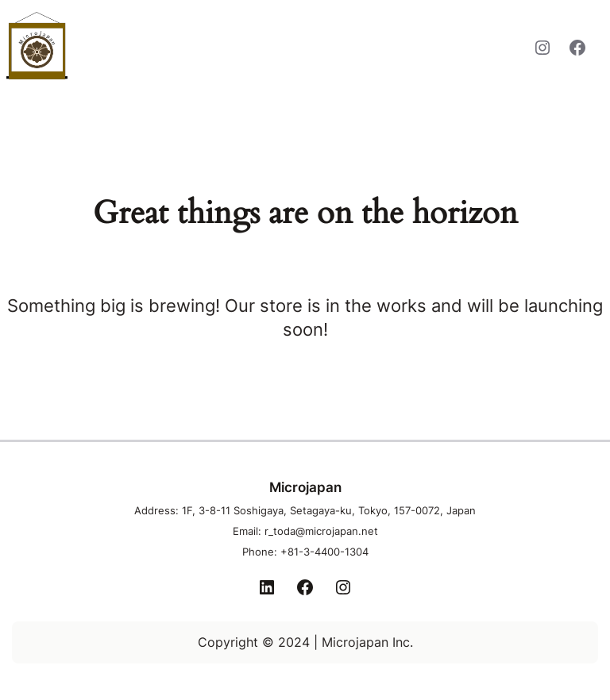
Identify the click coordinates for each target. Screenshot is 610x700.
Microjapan (145, 45)
